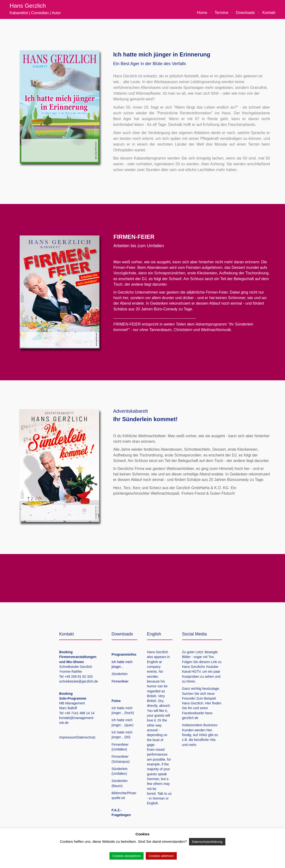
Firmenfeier (120, 681)
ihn (190, 708)
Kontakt (269, 13)
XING (203, 735)
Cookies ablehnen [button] (161, 856)
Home (202, 13)
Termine (221, 13)
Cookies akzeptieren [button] (127, 856)
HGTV (196, 671)
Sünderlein (120, 674)
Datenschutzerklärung (207, 842)
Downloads (245, 13)
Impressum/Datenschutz (77, 737)
